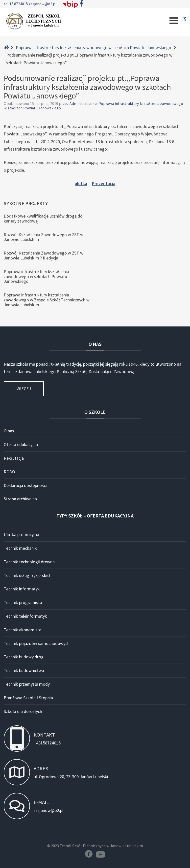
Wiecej (24, 389)
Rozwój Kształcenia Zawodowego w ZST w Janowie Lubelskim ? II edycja (44, 255)
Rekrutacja (14, 458)
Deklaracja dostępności (25, 485)
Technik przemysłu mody (27, 684)
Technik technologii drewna (29, 562)
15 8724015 (19, 4)
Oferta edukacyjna (21, 444)
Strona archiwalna (20, 499)
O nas (9, 431)
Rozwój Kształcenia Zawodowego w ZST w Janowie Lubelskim (44, 237)
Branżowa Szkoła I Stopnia (28, 698)
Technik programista (23, 602)
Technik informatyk (22, 589)
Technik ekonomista (23, 630)
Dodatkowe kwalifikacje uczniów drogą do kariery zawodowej (43, 218)
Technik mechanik (20, 548)
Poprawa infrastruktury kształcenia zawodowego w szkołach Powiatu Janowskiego (94, 48)
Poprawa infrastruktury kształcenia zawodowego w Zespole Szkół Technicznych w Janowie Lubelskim (47, 300)
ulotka (81, 183)
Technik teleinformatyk (25, 616)
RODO (9, 472)
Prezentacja (104, 183)
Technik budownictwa (24, 670)
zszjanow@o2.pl (43, 4)
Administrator (82, 103)
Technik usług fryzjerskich (28, 575)
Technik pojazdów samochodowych (37, 643)
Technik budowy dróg (24, 657)
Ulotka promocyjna (21, 534)
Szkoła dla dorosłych (23, 711)
